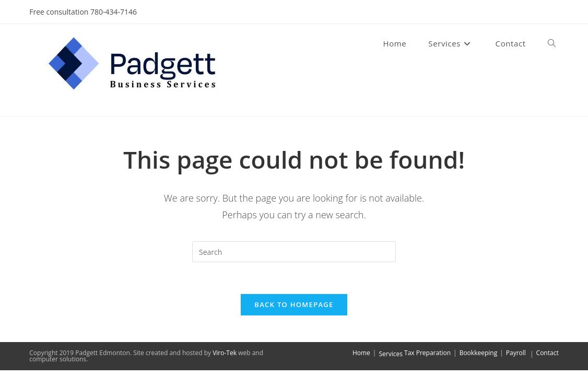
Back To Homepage (294, 304)
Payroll (516, 353)
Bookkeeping (479, 353)
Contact (548, 353)
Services (390, 354)
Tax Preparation (427, 353)
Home (361, 353)
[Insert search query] (294, 252)
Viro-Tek (225, 353)
